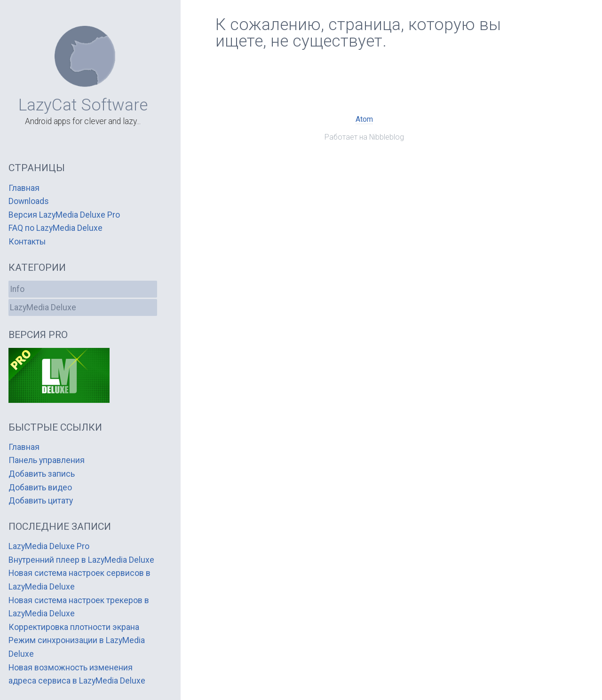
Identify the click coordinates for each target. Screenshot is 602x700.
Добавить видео (40, 488)
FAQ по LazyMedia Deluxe (55, 228)
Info (17, 289)
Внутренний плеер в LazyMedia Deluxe (81, 560)
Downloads (29, 201)
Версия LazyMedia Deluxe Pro (64, 215)
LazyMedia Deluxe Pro (49, 546)
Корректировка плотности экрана (74, 627)
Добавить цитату (41, 501)
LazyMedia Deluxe (43, 307)
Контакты (27, 242)
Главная (24, 188)
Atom (364, 119)
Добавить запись (42, 474)
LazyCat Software (83, 105)
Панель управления (47, 460)
